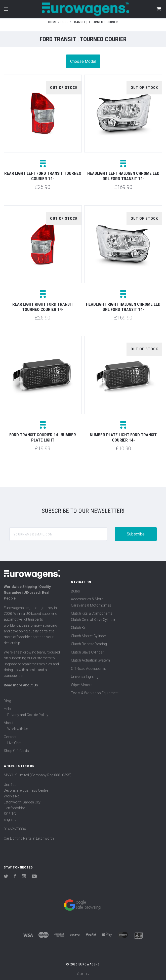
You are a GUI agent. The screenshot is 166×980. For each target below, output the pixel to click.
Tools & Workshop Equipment (95, 693)
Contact (10, 737)
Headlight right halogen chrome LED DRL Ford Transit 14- (123, 307)
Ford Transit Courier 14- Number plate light (43, 437)
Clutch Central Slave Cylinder (93, 620)
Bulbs (75, 591)
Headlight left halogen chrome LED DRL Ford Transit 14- (123, 176)
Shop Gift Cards (16, 751)
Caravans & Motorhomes (91, 605)
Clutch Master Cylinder (89, 636)
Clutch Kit (78, 628)
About (9, 723)
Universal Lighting (85, 677)
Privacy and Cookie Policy (28, 715)
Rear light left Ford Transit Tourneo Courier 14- (43, 176)
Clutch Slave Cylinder (87, 652)
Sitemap (83, 973)
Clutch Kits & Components (92, 613)
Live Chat (14, 743)
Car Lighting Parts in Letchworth (29, 838)
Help (7, 709)
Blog (7, 701)
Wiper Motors (82, 685)
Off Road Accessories (89, 669)
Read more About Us (21, 685)
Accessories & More (87, 599)
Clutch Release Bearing (89, 644)
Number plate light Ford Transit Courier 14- (123, 437)
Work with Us (18, 729)
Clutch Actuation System (90, 660)
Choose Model (83, 61)
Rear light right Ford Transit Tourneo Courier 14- (43, 307)
